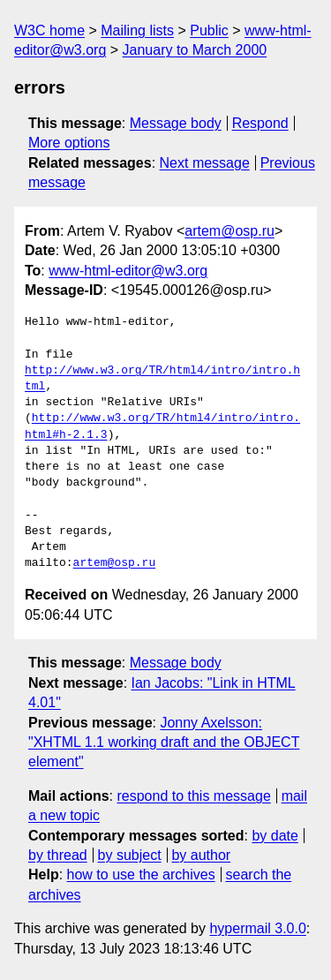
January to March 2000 (195, 50)
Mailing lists (137, 30)
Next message (205, 163)
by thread (58, 855)
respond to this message (193, 796)
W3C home (49, 30)
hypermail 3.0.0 (257, 928)
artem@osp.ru (229, 231)
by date (275, 836)
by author (201, 855)
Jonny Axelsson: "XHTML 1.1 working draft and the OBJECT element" (164, 743)
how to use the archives (141, 874)
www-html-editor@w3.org (128, 271)
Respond (260, 123)
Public (209, 30)
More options (69, 143)
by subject (130, 855)
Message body (176, 123)
